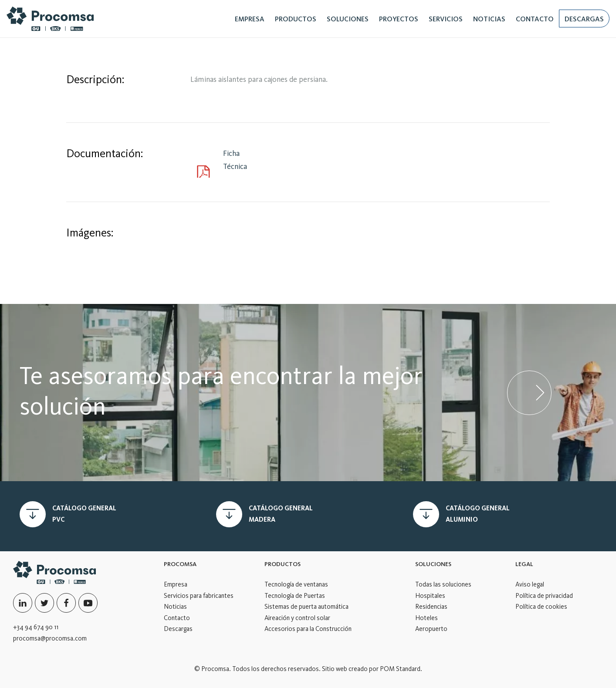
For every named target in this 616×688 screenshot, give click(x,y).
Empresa (176, 584)
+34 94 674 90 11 (36, 627)
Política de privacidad (544, 596)
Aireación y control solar (297, 618)
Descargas (178, 629)
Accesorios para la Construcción (308, 629)
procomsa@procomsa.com (50, 638)
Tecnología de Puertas (295, 596)
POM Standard (400, 669)
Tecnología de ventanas (296, 584)
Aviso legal (530, 584)
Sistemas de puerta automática (306, 607)
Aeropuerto (431, 629)
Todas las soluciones (443, 584)
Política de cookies (541, 607)
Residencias (431, 607)
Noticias (175, 607)
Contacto (177, 618)
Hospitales (430, 596)
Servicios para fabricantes (199, 596)
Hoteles (426, 618)
